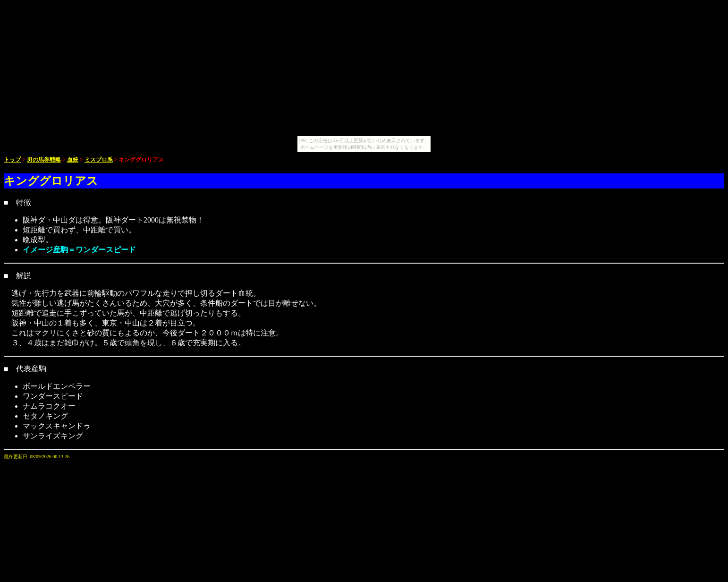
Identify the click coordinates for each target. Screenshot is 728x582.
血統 (73, 160)
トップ (12, 160)
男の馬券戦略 (44, 160)
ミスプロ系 (99, 160)
